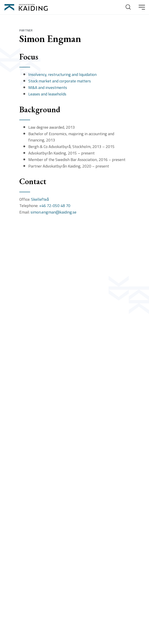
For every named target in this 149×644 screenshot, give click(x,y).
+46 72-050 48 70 (55, 206)
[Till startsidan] (26, 7)
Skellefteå (40, 200)
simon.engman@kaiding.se (53, 212)
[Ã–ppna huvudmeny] (142, 7)
